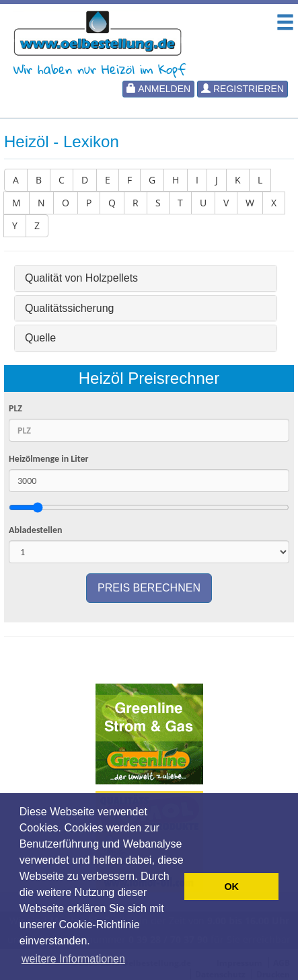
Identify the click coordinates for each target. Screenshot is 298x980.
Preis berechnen (149, 588)
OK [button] (231, 887)
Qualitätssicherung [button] (70, 308)
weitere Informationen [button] (73, 959)
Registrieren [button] (243, 89)
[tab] (146, 278)
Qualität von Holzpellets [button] (81, 278)
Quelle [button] (40, 338)
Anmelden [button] (158, 89)
